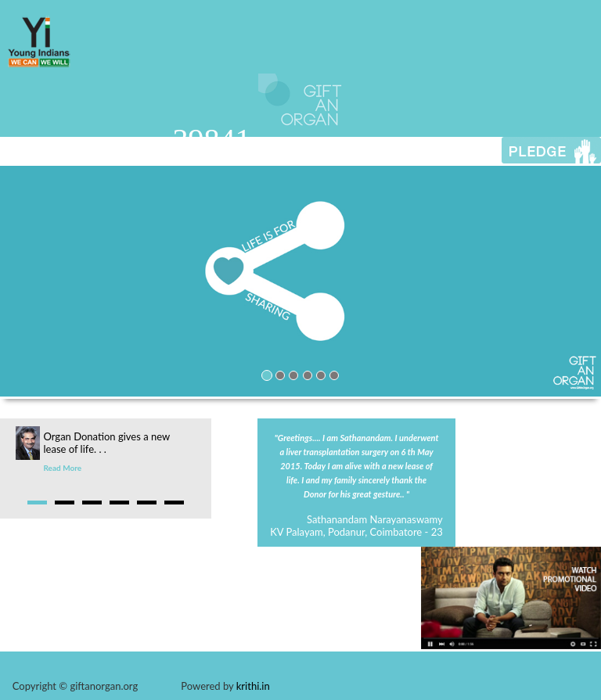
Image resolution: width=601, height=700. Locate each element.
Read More (63, 468)
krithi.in (253, 686)
